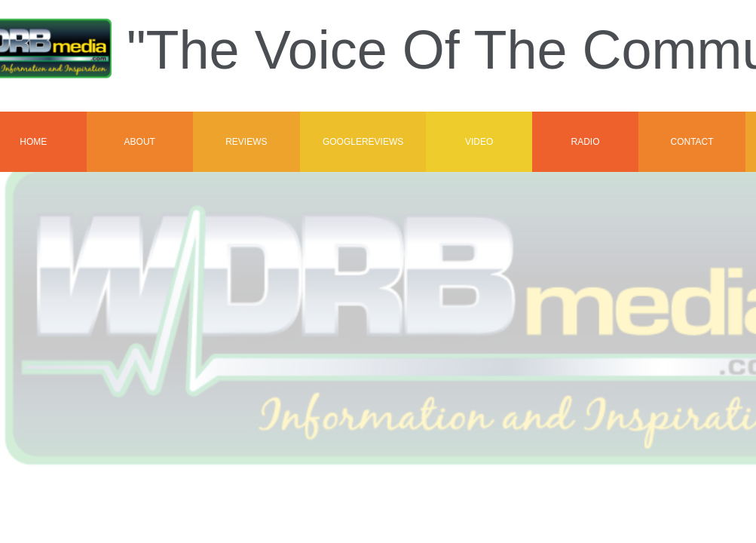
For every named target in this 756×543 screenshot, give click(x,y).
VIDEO (479, 142)
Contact (692, 142)
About (140, 142)
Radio (585, 142)
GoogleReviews (363, 142)
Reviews (246, 142)
